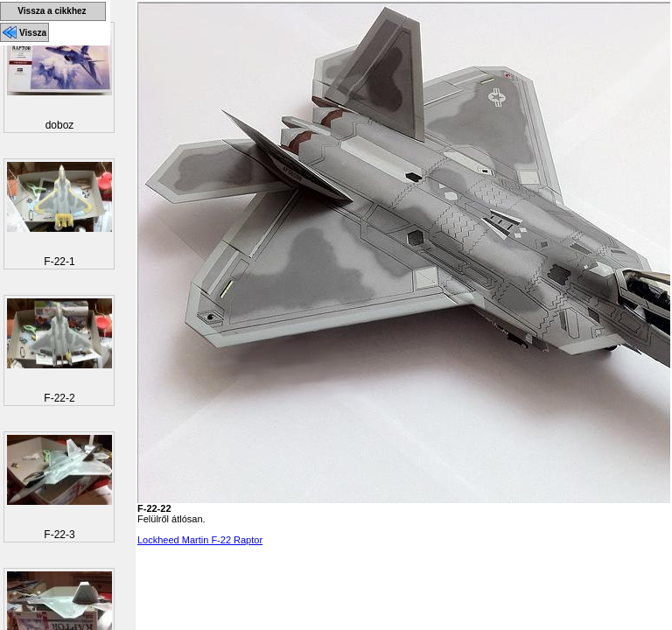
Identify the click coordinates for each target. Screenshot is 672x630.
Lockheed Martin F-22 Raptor (200, 540)
